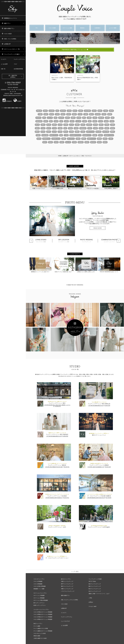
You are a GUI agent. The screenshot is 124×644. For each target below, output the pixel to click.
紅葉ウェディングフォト (40, 605)
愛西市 (105, 142)
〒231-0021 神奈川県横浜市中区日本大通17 (54, 467)
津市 (44, 118)
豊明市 (84, 139)
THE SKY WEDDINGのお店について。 (109, 265)
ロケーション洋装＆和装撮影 (41, 600)
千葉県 (85, 121)
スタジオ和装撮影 (38, 584)
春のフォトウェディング (95, 584)
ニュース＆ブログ (65, 621)
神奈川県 (101, 118)
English (17, 101)
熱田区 (54, 125)
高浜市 (101, 128)
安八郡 (60, 125)
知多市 (63, 114)
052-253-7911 (66, 498)
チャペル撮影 (37, 626)
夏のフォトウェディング (95, 586)
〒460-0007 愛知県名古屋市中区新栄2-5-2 (54, 498)
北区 (61, 121)
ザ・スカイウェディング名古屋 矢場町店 (99, 496)
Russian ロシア (87, 135)
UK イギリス (71, 139)
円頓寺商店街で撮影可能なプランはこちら (75, 50)
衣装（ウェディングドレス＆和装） (70, 600)
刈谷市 (56, 142)
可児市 (101, 121)
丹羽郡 (74, 142)
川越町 (89, 118)
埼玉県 (56, 121)
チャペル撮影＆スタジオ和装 (41, 628)
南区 (113, 118)
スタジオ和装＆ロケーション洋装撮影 (43, 614)
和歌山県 (39, 111)
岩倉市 (49, 132)
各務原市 (89, 125)
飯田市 (37, 132)
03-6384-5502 (65, 436)
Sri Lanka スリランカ (75, 135)
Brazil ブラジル (54, 135)
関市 (51, 121)
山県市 (66, 121)
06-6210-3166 (108, 467)
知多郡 (106, 121)
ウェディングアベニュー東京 (57, 403)
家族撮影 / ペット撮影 (39, 589)
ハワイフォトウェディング (68, 591)
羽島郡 (107, 125)
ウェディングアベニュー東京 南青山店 (99, 404)
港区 (65, 128)
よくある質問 (4, 64)
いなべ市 (78, 121)
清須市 (78, 139)
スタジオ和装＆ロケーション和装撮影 (43, 619)
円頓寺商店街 (70, 57)
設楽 (61, 135)
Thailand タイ (46, 139)
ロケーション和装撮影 (39, 598)
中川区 (80, 114)
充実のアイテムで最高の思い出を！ (63, 265)
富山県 (43, 132)
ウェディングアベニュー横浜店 (57, 465)
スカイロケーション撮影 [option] (64, 241)
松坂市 (67, 118)
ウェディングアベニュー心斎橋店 (99, 465)
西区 (84, 118)
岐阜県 (52, 114)
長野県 (95, 121)
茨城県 (66, 125)
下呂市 (54, 128)
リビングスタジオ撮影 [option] (41, 241)
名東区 (46, 114)
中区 (57, 111)
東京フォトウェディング (67, 586)
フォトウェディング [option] (86, 241)
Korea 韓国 (45, 135)
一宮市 (66, 135)
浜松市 (94, 111)
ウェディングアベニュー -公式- (57, 527)
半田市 (90, 128)
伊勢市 (69, 114)
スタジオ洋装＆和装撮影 (40, 586)
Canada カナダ (56, 139)
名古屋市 (52, 111)
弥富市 (72, 121)
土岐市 (95, 118)
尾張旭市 (81, 142)
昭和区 (101, 125)
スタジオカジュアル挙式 (40, 633)
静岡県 (110, 114)
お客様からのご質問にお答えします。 (86, 265)
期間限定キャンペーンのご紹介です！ (40, 265)
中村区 (104, 114)
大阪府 (113, 125)
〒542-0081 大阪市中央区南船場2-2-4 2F (96, 467)
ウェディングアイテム (19, 59)
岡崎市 (74, 114)
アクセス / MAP (92, 606)
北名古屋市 (87, 111)
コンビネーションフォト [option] (109, 241)
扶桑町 (64, 139)
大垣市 (57, 114)
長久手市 (61, 118)
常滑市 (83, 125)
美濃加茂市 (83, 128)
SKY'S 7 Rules (92, 581)
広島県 (71, 132)
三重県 (86, 114)
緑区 (90, 121)
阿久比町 (98, 132)
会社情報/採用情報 (18, 69)
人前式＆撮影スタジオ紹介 (40, 638)
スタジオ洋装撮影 (38, 581)
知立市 (39, 139)
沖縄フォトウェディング (67, 589)
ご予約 (90, 598)
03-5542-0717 (58, 406)
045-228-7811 (66, 467)
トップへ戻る (75, 572)
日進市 (100, 135)
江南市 (38, 135)
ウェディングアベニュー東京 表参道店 (57, 434)
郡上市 (37, 125)
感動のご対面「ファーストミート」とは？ (99, 594)
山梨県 (95, 128)
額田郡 (99, 142)
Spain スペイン (92, 139)
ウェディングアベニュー (99, 527)
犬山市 (72, 125)
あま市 (54, 132)
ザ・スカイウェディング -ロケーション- (57, 558)
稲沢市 (45, 142)
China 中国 (106, 132)
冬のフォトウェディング (95, 591)
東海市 (50, 142)
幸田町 (70, 128)
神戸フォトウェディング (67, 584)
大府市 (69, 111)
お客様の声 (64, 608)
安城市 (107, 118)
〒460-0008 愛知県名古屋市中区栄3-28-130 (96, 498)
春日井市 (93, 142)
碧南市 (87, 142)
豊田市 (105, 139)
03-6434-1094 (107, 406)
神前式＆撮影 (37, 636)
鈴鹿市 (46, 121)
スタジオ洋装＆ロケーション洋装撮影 (43, 617)
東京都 (79, 118)
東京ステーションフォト (99, 435)
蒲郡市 (37, 128)
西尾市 (113, 132)
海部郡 (113, 128)
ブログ (15, 64)
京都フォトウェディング (67, 581)
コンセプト (4, 59)
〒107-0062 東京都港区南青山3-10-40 (54, 436)
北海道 (83, 132)
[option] (75, 221)
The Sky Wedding (77, 285)
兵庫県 (76, 128)
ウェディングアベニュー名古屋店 (57, 496)
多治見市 (98, 114)
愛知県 (111, 111)
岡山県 (49, 125)
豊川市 (66, 132)
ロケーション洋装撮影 (39, 595)
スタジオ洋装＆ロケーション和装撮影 (43, 612)
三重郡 (40, 114)
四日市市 (63, 111)
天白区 (112, 121)
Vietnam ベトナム (109, 135)
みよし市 (50, 118)
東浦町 (95, 135)
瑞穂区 (77, 125)
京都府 (60, 128)
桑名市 (91, 114)
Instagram (7, 101)
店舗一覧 (3, 69)
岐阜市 (100, 111)
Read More (98, 228)
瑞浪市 (45, 111)
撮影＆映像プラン (65, 595)
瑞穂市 (73, 118)
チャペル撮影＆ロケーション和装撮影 (43, 631)
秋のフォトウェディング (95, 589)
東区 (56, 118)
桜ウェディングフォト (39, 603)
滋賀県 (107, 128)
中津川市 (38, 118)
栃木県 (95, 125)
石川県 (60, 132)
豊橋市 (77, 132)
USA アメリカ (90, 132)
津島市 (43, 125)
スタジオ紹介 (64, 604)
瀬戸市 (49, 128)
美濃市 (81, 111)
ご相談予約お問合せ (14, 76)
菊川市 (75, 111)
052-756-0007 (108, 498)
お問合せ (91, 602)
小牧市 (111, 139)
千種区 (106, 111)
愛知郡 (99, 139)
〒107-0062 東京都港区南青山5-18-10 (96, 406)
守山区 (43, 128)
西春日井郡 (39, 121)
